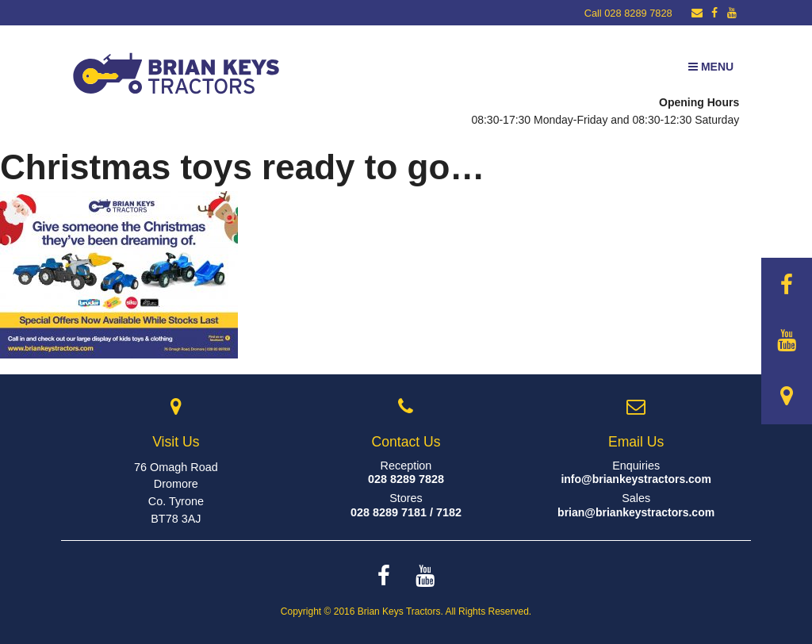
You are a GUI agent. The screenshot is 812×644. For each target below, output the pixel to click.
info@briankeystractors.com (636, 479)
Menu (711, 67)
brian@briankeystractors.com (636, 512)
